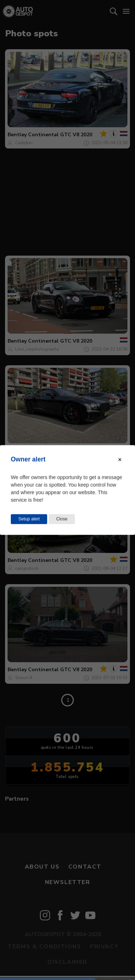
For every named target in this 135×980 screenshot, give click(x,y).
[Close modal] (120, 460)
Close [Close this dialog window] (62, 519)
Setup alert (29, 519)
